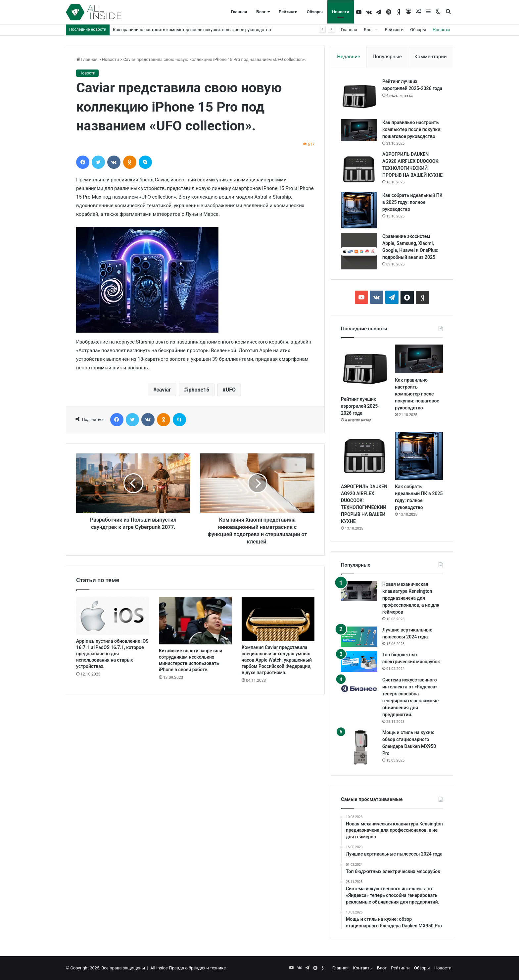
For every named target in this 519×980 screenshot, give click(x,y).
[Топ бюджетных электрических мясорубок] (359, 661)
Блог (261, 12)
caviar (164, 390)
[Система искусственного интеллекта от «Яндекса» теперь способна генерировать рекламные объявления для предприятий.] (359, 689)
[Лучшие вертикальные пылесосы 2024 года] (359, 637)
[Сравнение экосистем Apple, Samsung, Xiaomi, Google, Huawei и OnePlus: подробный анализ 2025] (359, 251)
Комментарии (431, 57)
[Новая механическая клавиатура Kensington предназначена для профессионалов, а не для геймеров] (359, 591)
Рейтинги (288, 12)
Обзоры (315, 12)
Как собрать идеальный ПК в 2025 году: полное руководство (412, 202)
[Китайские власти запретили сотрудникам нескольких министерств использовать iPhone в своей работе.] (195, 621)
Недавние (349, 57)
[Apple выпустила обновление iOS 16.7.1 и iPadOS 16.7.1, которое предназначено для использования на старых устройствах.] (113, 616)
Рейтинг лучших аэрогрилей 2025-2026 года (360, 406)
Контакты (363, 968)
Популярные (387, 57)
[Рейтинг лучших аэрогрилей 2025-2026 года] (359, 96)
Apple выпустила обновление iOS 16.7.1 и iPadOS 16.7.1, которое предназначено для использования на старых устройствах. (112, 654)
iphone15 (198, 390)
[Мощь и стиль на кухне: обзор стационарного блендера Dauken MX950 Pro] (359, 747)
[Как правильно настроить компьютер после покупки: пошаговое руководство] (359, 130)
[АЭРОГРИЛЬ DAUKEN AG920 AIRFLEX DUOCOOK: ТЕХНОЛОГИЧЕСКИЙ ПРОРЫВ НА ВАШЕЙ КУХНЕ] (359, 169)
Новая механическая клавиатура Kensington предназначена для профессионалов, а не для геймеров (411, 598)
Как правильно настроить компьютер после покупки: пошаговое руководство (192, 30)
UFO (231, 390)
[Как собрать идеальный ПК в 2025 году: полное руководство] (359, 210)
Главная (239, 12)
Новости (341, 12)
